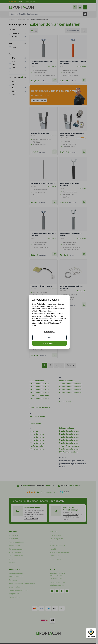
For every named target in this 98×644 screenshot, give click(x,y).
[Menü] (95, 630)
